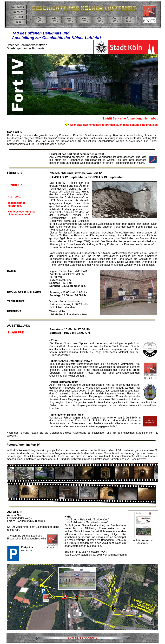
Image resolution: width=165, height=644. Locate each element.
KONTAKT (18, 12)
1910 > (55, 18)
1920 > (70, 18)
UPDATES (18, 17)
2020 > (115, 21)
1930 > (85, 18)
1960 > (129, 18)
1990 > (70, 21)
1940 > (100, 18)
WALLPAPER (18, 7)
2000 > (85, 21)
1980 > (55, 21)
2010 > (100, 21)
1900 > (40, 18)
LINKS (18, 22)
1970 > (40, 21)
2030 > (129, 21)
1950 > (115, 18)
